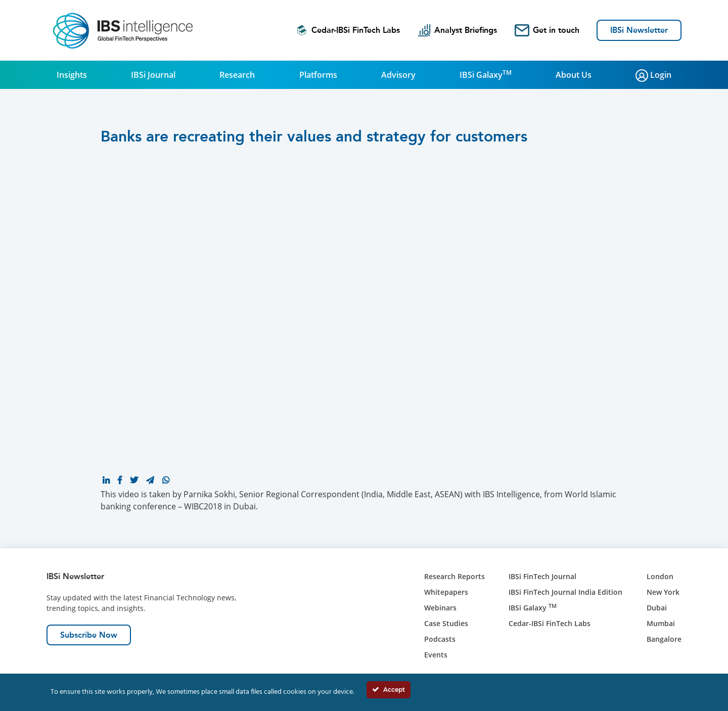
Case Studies (446, 623)
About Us (574, 75)
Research (237, 75)
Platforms (318, 75)
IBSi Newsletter (639, 30)
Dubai (657, 608)
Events (436, 655)
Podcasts (440, 639)
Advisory (398, 75)
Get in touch (547, 30)
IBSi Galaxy (486, 74)
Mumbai (661, 623)
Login (653, 76)
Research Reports (454, 576)
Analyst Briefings (457, 30)
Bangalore (664, 639)
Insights (72, 75)
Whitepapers (446, 592)
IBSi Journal (153, 75)
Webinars (440, 608)
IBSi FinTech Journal (542, 576)
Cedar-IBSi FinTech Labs (348, 30)
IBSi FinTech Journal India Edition (565, 592)
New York (663, 592)
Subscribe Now (89, 635)
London (660, 576)
